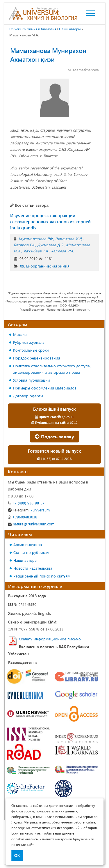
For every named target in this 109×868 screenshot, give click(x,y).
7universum (29, 510)
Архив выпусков (28, 544)
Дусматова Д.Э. (51, 245)
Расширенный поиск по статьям (42, 576)
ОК (17, 855)
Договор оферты (28, 396)
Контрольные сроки (31, 350)
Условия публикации (32, 380)
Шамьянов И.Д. (69, 239)
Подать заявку (54, 436)
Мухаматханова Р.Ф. (36, 239)
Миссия (20, 334)
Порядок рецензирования (37, 358)
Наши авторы (70, 29)
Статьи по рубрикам (31, 552)
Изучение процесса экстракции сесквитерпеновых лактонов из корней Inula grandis (50, 222)
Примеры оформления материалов (45, 388)
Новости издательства (33, 568)
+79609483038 (23, 517)
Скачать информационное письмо (50, 639)
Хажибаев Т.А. (36, 251)
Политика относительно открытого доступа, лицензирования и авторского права (52, 369)
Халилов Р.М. (62, 251)
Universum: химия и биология (33, 29)
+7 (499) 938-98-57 (26, 503)
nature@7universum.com (31, 524)
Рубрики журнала (29, 342)
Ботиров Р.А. (24, 245)
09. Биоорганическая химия (45, 266)
